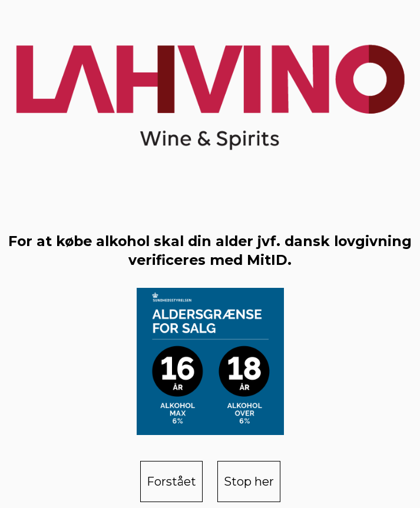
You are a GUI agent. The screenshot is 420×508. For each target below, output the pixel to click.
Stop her (249, 482)
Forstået (171, 482)
